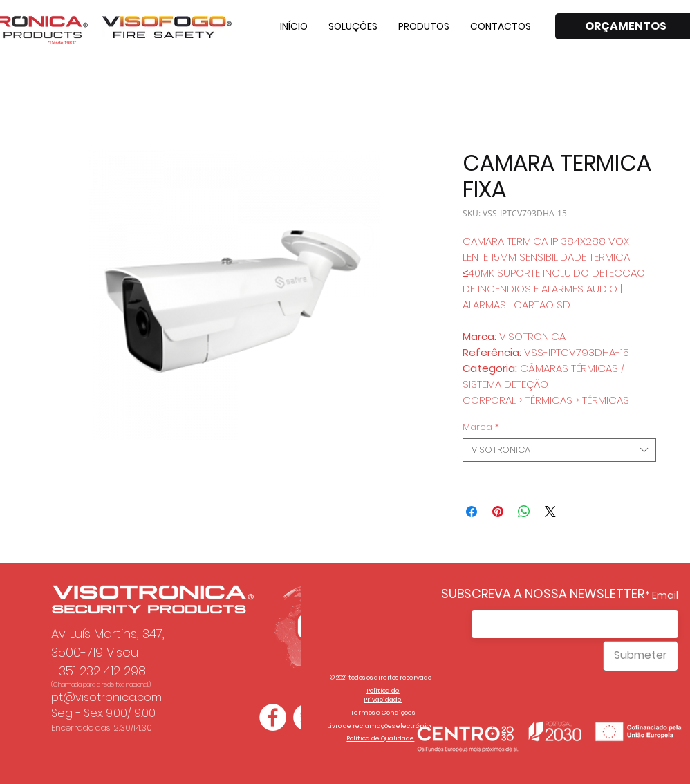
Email (665, 595)
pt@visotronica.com (106, 697)
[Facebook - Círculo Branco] (273, 717)
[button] (353, 26)
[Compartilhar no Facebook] (472, 512)
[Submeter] (641, 656)
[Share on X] (550, 512)
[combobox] (559, 450)
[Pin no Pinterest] (498, 512)
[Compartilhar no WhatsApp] (524, 512)
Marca (481, 427)
